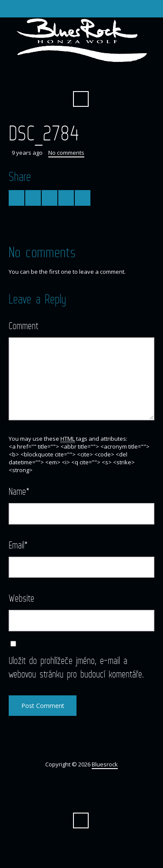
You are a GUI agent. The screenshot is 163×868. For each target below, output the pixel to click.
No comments (66, 153)
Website (22, 598)
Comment (23, 325)
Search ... (81, 99)
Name (19, 491)
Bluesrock (105, 764)
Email (18, 545)
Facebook (81, 78)
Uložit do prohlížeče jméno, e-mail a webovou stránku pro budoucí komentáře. (76, 667)
